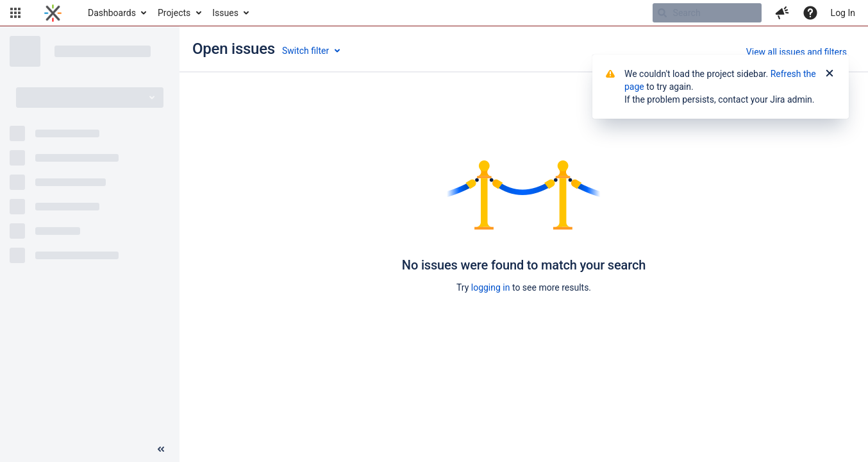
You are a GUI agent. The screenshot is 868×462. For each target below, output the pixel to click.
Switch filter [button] (305, 51)
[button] (15, 13)
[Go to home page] (53, 13)
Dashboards (112, 13)
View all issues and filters (797, 52)
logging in (491, 287)
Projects (174, 13)
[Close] (830, 74)
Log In (843, 13)
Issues (225, 13)
